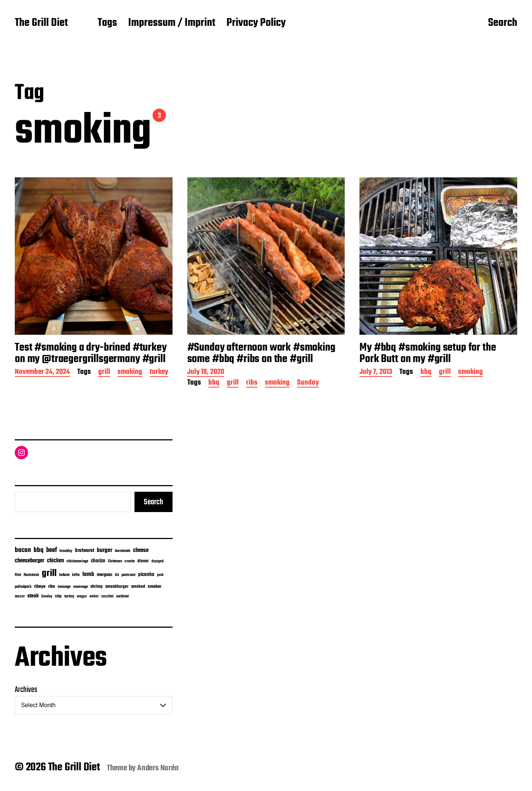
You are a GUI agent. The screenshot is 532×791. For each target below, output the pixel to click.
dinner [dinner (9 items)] (143, 561)
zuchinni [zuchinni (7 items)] (122, 596)
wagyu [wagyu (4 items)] (82, 596)
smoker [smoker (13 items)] (155, 587)
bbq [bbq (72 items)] (39, 550)
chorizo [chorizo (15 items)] (98, 561)
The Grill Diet (41, 23)
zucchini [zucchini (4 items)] (107, 596)
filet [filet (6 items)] (18, 575)
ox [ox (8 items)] (117, 575)
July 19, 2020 (206, 373)
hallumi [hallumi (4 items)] (64, 575)
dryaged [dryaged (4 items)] (158, 561)
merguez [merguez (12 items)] (105, 575)
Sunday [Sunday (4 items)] (47, 596)
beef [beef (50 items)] (52, 550)
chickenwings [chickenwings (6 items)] (77, 561)
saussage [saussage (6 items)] (81, 587)
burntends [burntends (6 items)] (123, 551)
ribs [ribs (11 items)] (52, 587)
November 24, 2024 (42, 373)
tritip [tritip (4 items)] (58, 596)
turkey (159, 373)
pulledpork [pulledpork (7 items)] (23, 587)
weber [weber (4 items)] (94, 596)
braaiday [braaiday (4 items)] (66, 551)
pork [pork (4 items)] (160, 575)
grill (104, 373)
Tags (107, 23)
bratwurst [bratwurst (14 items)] (85, 551)
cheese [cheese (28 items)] (141, 550)
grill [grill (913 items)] (49, 573)
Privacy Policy (256, 23)
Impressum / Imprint (172, 23)
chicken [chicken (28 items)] (55, 561)
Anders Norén (158, 768)
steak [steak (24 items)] (33, 596)
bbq (214, 383)
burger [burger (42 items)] (105, 550)
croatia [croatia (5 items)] (130, 561)
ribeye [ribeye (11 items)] (40, 587)
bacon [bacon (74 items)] (23, 550)
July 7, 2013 (376, 373)
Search (503, 23)
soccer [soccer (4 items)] (20, 596)
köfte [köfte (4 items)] (76, 575)
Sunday (308, 383)
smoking (130, 373)
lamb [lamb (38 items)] (88, 575)
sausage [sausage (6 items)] (64, 587)
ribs (252, 383)
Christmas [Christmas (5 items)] (115, 561)
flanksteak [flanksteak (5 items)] (31, 575)
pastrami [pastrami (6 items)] (129, 575)
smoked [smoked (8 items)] (138, 587)
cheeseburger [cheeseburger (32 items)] (30, 561)
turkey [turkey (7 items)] (69, 596)
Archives (26, 690)
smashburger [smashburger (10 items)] (117, 587)
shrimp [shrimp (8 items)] (97, 587)
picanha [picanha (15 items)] (146, 575)
